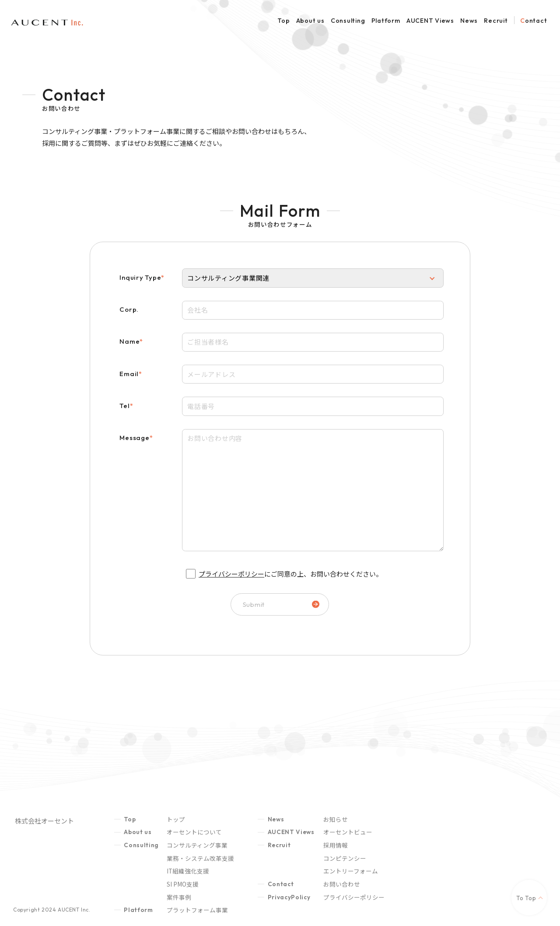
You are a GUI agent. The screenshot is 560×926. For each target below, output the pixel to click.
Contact (534, 21)
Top (283, 21)
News (469, 21)
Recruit (496, 21)
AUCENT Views (430, 21)
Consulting (348, 21)
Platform (386, 21)
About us (310, 21)
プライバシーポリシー (231, 574)
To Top (526, 904)
